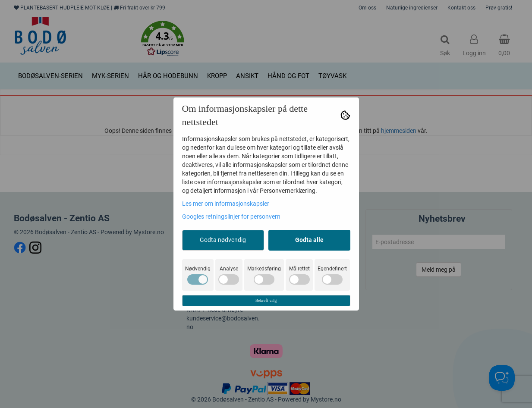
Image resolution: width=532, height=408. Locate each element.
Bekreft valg (266, 300)
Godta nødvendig (223, 240)
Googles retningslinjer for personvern (231, 217)
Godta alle (309, 240)
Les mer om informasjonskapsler (226, 204)
